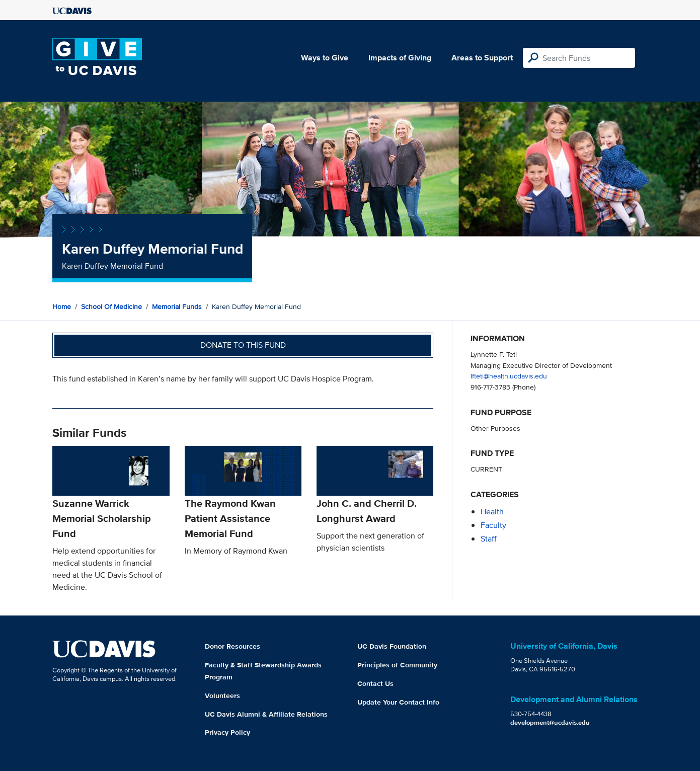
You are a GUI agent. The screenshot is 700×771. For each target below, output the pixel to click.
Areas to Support (482, 58)
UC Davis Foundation (392, 646)
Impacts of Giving (400, 58)
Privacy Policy (227, 732)
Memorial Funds (177, 306)
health (492, 512)
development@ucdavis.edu (550, 722)
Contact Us (375, 683)
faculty (493, 525)
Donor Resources (232, 646)
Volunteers (222, 696)
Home (62, 306)
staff (489, 539)
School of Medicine (111, 306)
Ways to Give (325, 58)
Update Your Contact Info (398, 702)
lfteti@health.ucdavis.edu (509, 376)
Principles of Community (397, 665)
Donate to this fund (243, 345)
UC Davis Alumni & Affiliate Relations (266, 714)
